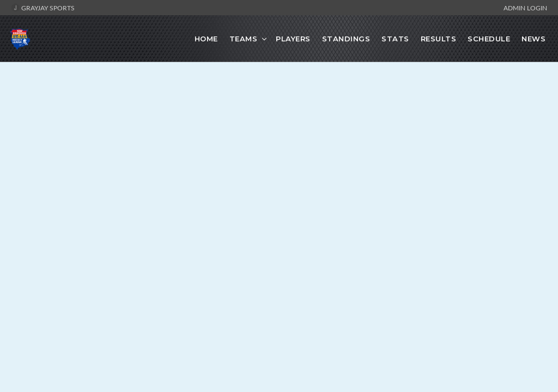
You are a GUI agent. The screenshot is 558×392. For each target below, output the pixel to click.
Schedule (489, 39)
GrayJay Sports (43, 8)
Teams (244, 39)
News (533, 39)
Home (206, 39)
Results (439, 39)
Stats (395, 39)
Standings (346, 39)
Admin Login (525, 8)
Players (293, 39)
